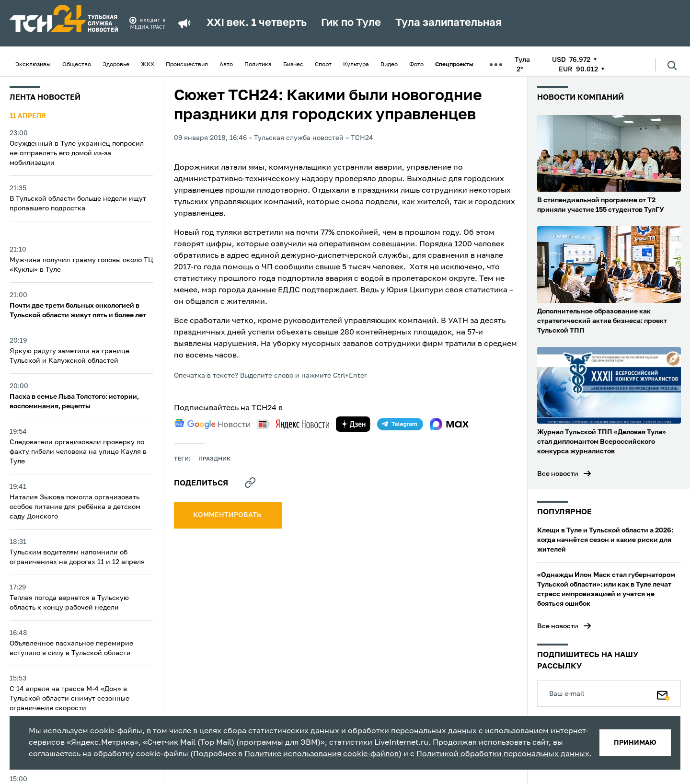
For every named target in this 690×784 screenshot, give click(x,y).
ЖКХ (148, 65)
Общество (77, 65)
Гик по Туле (351, 23)
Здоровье (116, 65)
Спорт (323, 65)
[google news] (212, 424)
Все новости (558, 474)
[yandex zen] (353, 424)
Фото (416, 65)
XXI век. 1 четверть (257, 23)
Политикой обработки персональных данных (503, 754)
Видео (389, 65)
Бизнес (293, 65)
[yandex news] (293, 424)
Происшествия (187, 65)
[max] (449, 424)
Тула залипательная (448, 23)
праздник (215, 459)
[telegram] (400, 424)
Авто (226, 65)
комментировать (228, 515)
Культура (356, 65)
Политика (258, 65)
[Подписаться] (663, 693)
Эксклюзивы (33, 65)
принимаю (635, 743)
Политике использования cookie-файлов (322, 754)
